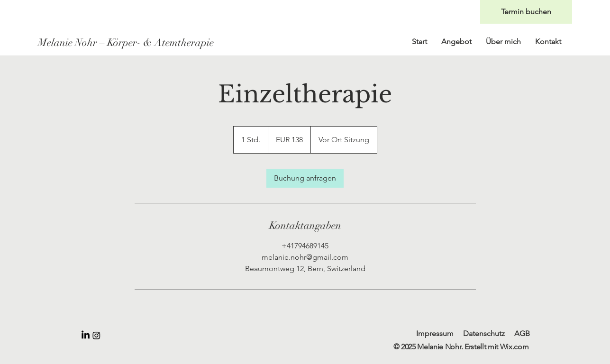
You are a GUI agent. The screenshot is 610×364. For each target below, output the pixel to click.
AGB (522, 333)
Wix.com (514, 347)
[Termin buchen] (526, 12)
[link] (305, 178)
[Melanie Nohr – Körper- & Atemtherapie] (128, 43)
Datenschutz (484, 333)
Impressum (435, 333)
